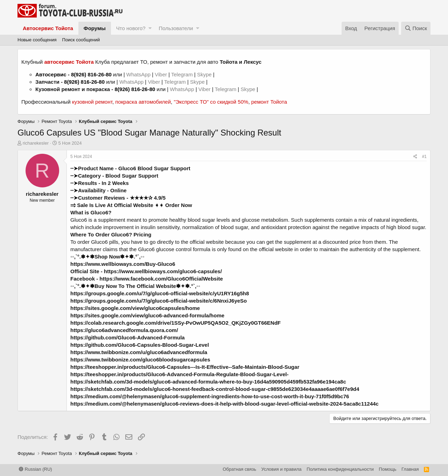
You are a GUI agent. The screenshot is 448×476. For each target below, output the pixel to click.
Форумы (95, 28)
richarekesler (36, 143)
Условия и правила (282, 469)
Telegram (183, 74)
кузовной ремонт (92, 102)
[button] (150, 28)
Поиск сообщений (81, 40)
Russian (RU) (36, 469)
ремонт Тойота (269, 102)
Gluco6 (79, 220)
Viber (161, 74)
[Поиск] (416, 28)
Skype (205, 74)
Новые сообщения (37, 40)
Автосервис (51, 74)
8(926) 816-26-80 (91, 74)
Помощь (387, 469)
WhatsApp (139, 74)
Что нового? (131, 28)
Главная (410, 469)
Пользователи (176, 28)
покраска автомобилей (143, 102)
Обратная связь (239, 469)
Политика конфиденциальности (340, 469)
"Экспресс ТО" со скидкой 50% (211, 102)
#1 (424, 157)
